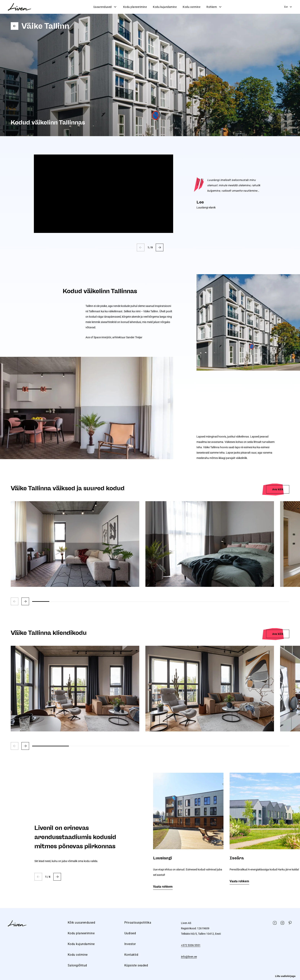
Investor (130, 944)
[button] (160, 247)
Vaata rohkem (163, 887)
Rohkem (214, 7)
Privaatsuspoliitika (138, 923)
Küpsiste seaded (136, 965)
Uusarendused (105, 7)
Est (288, 7)
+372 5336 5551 (191, 945)
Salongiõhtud (77, 965)
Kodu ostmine (192, 7)
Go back (15, 26)
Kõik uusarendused (82, 923)
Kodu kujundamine (165, 7)
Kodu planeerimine (135, 7)
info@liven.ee (189, 957)
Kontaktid (131, 955)
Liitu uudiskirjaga (285, 976)
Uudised (130, 933)
